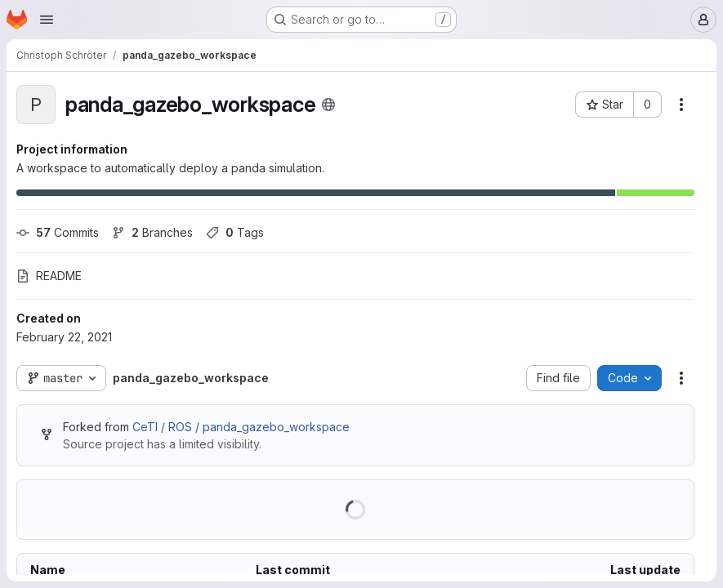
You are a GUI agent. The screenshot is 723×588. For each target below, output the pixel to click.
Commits (58, 232)
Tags (235, 232)
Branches (152, 232)
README (49, 276)
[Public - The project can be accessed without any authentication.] (328, 105)
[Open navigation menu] (47, 20)
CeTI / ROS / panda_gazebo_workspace (241, 427)
